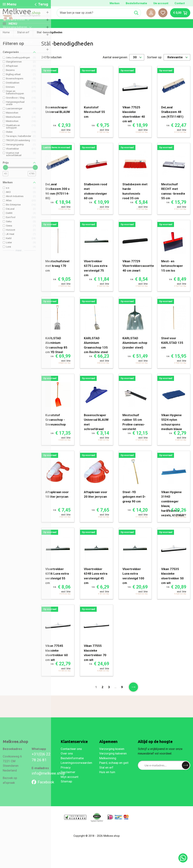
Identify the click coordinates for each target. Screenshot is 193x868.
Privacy (66, 775)
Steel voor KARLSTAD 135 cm (172, 350)
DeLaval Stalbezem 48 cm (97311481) (172, 119)
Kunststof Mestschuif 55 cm (94, 119)
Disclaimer (68, 779)
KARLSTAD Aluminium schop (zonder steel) (135, 350)
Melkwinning (108, 765)
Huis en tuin (107, 779)
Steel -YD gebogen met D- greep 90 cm (134, 504)
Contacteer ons (71, 756)
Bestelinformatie (136, 3)
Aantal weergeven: (115, 65)
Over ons (67, 761)
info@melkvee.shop (43, 781)
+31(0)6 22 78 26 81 (41, 764)
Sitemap (66, 789)
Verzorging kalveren (113, 761)
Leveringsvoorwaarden (76, 770)
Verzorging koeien (112, 756)
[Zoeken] (94, 13)
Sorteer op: (155, 65)
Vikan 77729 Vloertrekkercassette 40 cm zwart (138, 273)
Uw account (161, 3)
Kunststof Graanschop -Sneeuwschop (56, 427)
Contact (180, 3)
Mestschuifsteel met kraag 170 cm (57, 273)
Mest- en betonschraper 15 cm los (172, 273)
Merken (115, 3)
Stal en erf (106, 775)
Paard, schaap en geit (114, 770)
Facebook (43, 789)
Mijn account (70, 784)
